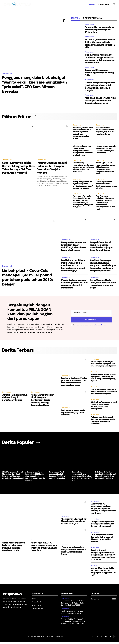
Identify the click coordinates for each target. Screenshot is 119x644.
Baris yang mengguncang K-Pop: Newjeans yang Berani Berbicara (73, 415)
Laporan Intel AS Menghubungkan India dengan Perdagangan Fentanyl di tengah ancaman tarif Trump (103, 511)
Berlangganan (91, 322)
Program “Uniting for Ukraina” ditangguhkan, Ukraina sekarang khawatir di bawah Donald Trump (73, 624)
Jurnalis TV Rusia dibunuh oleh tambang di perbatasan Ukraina (15, 400)
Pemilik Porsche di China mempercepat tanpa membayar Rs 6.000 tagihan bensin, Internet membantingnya (73, 268)
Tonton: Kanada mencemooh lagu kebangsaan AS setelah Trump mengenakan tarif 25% (81, 479)
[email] (91, 315)
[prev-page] (4, 488)
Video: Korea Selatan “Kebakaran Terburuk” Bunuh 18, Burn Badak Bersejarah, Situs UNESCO (73, 605)
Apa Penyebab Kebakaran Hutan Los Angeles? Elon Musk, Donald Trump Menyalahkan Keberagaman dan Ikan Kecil (106, 205)
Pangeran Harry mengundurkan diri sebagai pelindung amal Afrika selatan (100, 30)
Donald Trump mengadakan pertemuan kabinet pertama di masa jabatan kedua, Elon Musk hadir (83, 169)
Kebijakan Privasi (100, 327)
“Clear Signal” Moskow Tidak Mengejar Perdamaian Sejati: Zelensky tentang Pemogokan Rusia (42, 403)
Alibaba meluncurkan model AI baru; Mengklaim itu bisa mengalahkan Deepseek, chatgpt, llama (83, 153)
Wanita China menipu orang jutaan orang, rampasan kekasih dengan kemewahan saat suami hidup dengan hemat (103, 268)
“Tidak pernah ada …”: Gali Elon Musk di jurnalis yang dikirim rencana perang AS (74, 524)
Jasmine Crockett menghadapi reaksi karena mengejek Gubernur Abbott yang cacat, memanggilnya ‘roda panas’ (103, 557)
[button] (114, 4)
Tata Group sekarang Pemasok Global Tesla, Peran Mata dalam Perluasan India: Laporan (104, 394)
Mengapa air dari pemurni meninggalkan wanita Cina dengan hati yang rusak (102, 526)
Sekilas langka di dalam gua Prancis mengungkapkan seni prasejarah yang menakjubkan (103, 366)
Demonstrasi (7, 73)
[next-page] (115, 488)
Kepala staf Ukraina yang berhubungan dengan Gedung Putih (100, 73)
